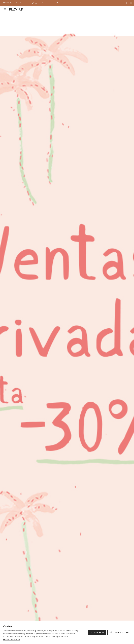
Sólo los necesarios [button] (119, 633)
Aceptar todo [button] (97, 633)
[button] (6, 9)
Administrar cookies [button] (12, 639)
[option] (63, 3)
